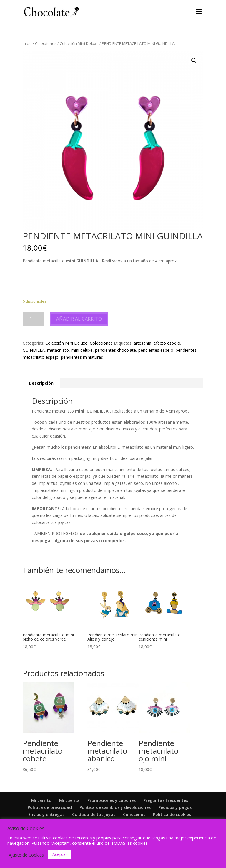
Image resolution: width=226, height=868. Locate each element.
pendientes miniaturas (82, 357)
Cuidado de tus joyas (94, 814)
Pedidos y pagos (175, 807)
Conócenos (134, 814)
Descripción (41, 383)
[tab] (41, 383)
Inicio (27, 43)
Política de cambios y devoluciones (115, 807)
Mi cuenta (69, 800)
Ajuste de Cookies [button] (26, 855)
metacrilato (58, 350)
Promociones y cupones (112, 800)
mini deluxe (82, 350)
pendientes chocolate (116, 350)
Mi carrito (41, 800)
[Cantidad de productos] (33, 319)
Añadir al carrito (79, 319)
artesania (142, 343)
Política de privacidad (50, 807)
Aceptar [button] (60, 854)
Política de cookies (172, 814)
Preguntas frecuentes (166, 800)
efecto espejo (167, 343)
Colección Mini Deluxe (79, 43)
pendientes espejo (156, 350)
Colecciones (46, 43)
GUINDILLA (34, 350)
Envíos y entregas (46, 814)
